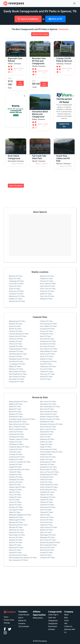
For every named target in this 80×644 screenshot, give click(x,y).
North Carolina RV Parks (49, 412)
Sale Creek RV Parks (48, 286)
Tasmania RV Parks (47, 505)
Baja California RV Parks (18, 422)
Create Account (24, 615)
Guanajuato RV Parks (16, 480)
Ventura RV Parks (46, 377)
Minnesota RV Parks (16, 532)
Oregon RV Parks (46, 444)
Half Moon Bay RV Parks (18, 354)
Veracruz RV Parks (47, 517)
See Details (20, 83)
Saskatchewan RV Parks (49, 475)
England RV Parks (15, 467)
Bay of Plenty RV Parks (17, 427)
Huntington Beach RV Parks (19, 359)
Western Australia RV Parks (50, 543)
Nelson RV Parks (15, 550)
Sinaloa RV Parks (46, 480)
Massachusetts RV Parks (18, 525)
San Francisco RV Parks (49, 349)
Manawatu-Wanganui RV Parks (20, 515)
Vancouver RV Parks (47, 374)
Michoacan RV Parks (16, 530)
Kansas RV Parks (15, 505)
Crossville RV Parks (16, 284)
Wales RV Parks (46, 532)
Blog (66, 618)
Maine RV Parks (15, 512)
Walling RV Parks (46, 299)
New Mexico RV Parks (48, 404)
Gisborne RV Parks (16, 477)
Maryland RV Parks (16, 522)
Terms (6, 617)
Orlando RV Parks (46, 321)
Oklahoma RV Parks (47, 439)
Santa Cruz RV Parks (47, 354)
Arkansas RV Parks (16, 414)
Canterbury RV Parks (16, 437)
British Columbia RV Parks (18, 429)
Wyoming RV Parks (47, 550)
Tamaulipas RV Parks (48, 497)
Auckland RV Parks (16, 417)
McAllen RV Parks (16, 299)
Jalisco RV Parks (15, 502)
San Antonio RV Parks (48, 344)
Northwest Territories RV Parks (51, 424)
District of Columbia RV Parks (20, 462)
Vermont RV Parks (47, 520)
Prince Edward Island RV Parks (51, 452)
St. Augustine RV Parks (48, 361)
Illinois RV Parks (15, 495)
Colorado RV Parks (16, 454)
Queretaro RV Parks (47, 464)
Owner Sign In (53, 615)
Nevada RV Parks (15, 553)
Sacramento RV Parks (48, 341)
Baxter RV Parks (15, 279)
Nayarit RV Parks (15, 545)
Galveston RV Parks (16, 351)
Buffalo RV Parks (15, 329)
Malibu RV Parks (15, 367)
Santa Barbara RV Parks (49, 351)
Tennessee (63, 29)
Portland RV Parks (47, 334)
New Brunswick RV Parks (18, 555)
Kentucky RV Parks (16, 507)
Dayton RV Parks (15, 286)
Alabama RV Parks (16, 404)
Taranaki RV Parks (47, 500)
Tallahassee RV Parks (48, 367)
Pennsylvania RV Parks (48, 449)
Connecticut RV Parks (17, 457)
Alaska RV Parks (15, 407)
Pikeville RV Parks (47, 281)
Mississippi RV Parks (17, 535)
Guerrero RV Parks (16, 482)
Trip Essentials (24, 626)
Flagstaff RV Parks (16, 346)
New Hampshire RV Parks (18, 560)
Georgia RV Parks (15, 475)
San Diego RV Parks (47, 346)
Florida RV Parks (15, 472)
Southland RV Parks (47, 492)
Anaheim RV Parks (16, 324)
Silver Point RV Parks (48, 289)
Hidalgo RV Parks (15, 490)
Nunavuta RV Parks (47, 432)
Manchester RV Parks (17, 296)
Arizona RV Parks (15, 412)
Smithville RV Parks (47, 291)
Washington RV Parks (48, 535)
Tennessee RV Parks (48, 507)
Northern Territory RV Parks (50, 419)
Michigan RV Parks (16, 527)
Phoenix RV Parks (47, 331)
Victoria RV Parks (46, 522)
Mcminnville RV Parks (17, 301)
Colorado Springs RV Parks (19, 334)
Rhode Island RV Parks (48, 470)
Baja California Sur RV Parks (19, 424)
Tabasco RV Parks (47, 495)
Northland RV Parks (47, 422)
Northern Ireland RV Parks (49, 417)
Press (67, 621)
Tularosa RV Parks (47, 372)
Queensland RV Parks (48, 462)
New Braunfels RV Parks (18, 374)
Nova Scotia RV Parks (48, 427)
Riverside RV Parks (47, 339)
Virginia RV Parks (46, 525)
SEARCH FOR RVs (64, 125)
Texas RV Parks (46, 510)
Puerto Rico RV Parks (48, 457)
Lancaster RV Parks (16, 294)
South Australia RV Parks (49, 485)
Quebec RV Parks (46, 459)
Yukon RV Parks (46, 555)
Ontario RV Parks (46, 442)
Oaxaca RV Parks (46, 434)
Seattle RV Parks (46, 359)
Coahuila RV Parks (16, 449)
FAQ (66, 623)
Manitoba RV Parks (16, 517)
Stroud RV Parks (46, 364)
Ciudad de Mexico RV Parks (19, 447)
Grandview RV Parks (16, 291)
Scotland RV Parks (47, 477)
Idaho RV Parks (15, 492)
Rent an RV (55, 19)
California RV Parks (16, 432)
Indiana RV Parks (15, 497)
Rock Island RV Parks (48, 284)
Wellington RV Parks (47, 537)
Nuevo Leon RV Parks (48, 429)
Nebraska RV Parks (16, 548)
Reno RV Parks (45, 336)
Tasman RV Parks (46, 502)
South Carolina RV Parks (49, 487)
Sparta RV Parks (46, 294)
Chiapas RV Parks (15, 442)
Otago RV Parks (46, 447)
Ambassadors (38, 618)
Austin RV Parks (15, 326)
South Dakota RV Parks (48, 490)
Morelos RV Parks (16, 543)
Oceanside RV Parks (16, 382)
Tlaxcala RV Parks (47, 512)
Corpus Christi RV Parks (18, 336)
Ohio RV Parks (45, 437)
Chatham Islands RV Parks (19, 439)
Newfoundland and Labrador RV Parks (23, 558)
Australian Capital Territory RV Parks (22, 419)
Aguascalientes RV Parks (18, 402)
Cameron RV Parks (16, 331)
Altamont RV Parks (16, 276)
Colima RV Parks (15, 452)
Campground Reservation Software (53, 626)
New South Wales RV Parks (50, 407)
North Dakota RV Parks (48, 414)
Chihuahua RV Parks (16, 444)
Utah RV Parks (45, 515)
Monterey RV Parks (47, 276)
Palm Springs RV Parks (48, 324)
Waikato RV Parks (47, 530)
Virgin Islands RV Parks (49, 527)
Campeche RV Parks (16, 434)
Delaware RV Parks (16, 459)
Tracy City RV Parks (47, 296)
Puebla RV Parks (46, 454)
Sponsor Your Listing (40, 34)
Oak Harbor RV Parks (17, 379)
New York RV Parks (47, 409)
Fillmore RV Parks (16, 344)
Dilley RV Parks (15, 289)
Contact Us (68, 626)
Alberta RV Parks (15, 409)
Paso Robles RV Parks (48, 326)
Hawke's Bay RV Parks (17, 487)
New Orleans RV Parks (17, 377)
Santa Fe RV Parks (47, 356)
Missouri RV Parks (16, 537)
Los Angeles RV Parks (17, 364)
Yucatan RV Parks (46, 553)
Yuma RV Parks (46, 379)
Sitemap (7, 623)
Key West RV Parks (16, 361)
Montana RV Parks (16, 540)
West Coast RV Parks (48, 540)
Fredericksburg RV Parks (18, 349)
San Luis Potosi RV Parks (49, 472)
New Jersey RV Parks (48, 402)
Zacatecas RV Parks (47, 558)
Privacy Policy (9, 620)
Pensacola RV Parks (47, 329)
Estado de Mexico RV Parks (19, 470)
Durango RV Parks (16, 341)
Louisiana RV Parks (16, 510)
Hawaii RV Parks (15, 485)
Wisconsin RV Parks (47, 548)
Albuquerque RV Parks (17, 321)
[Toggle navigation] (74, 3)
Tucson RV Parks (46, 369)
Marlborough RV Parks (17, 520)
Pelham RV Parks (46, 279)
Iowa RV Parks (14, 500)
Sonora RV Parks (46, 482)
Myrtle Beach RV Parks (17, 372)
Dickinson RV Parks (16, 339)
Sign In (21, 618)
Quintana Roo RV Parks (48, 467)
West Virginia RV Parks (48, 545)
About (66, 615)
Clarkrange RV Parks (16, 281)
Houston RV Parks (16, 356)
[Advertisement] (40, 586)
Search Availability (28, 19)
